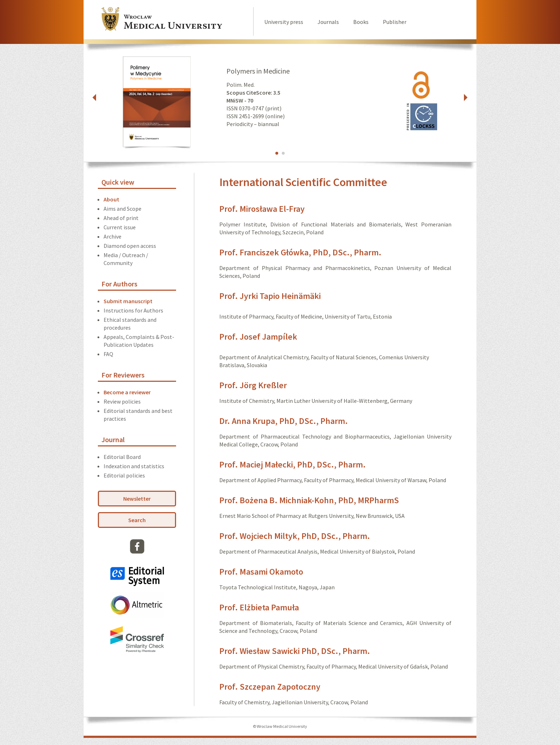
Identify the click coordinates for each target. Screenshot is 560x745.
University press (284, 22)
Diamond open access (130, 246)
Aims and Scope (122, 209)
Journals (328, 22)
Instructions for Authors (133, 310)
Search (137, 520)
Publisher (395, 22)
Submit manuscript (128, 301)
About (111, 199)
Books (361, 22)
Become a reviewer (127, 392)
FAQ (108, 354)
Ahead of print (121, 218)
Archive (112, 236)
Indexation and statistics (134, 466)
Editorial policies (124, 475)
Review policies (122, 401)
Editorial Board (122, 457)
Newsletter (137, 499)
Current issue (120, 227)
